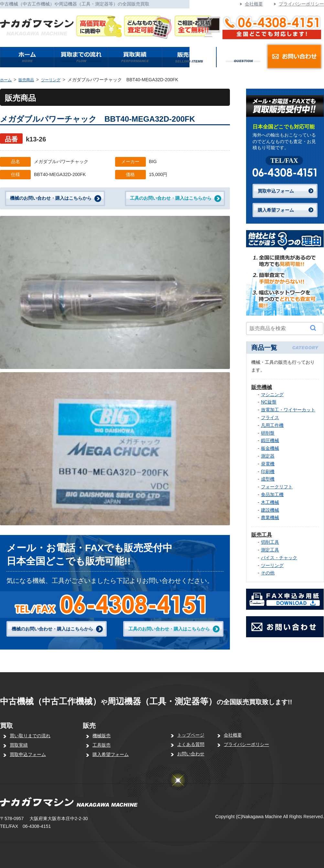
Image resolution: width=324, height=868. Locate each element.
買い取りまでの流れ (30, 736)
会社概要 (254, 4)
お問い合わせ (191, 754)
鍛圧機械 (270, 440)
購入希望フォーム (276, 210)
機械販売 (102, 736)
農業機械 (270, 517)
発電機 (268, 464)
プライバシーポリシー (301, 4)
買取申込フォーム (276, 191)
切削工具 (270, 542)
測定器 (268, 456)
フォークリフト (277, 487)
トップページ (191, 735)
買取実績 (19, 745)
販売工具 (262, 535)
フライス (270, 417)
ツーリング (51, 80)
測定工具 (270, 550)
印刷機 (268, 472)
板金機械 (270, 448)
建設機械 (270, 510)
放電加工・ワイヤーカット (288, 410)
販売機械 (262, 387)
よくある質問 (191, 744)
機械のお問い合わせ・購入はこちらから (51, 198)
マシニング (272, 395)
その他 (268, 573)
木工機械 (270, 502)
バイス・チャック (279, 558)
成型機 (268, 479)
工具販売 (102, 745)
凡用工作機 (272, 425)
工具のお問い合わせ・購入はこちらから (171, 198)
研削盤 (268, 433)
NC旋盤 (269, 402)
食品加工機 (272, 495)
